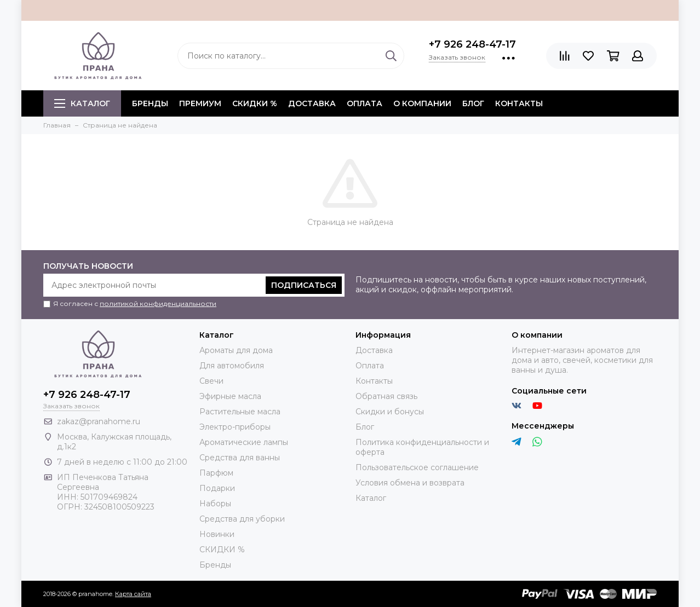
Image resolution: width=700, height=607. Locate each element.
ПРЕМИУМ (200, 103)
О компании (422, 103)
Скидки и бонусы (390, 412)
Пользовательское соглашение (417, 467)
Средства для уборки (242, 519)
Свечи (211, 381)
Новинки (217, 534)
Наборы (215, 504)
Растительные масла (240, 412)
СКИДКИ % (255, 103)
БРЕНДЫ (150, 103)
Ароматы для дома (236, 350)
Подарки (217, 488)
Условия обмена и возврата (410, 483)
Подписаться (304, 285)
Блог (473, 103)
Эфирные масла (230, 396)
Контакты (519, 103)
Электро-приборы (235, 427)
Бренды (215, 565)
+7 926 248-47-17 (472, 44)
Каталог (82, 103)
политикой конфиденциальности (158, 303)
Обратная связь (386, 396)
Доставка (312, 103)
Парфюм (216, 473)
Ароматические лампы (244, 442)
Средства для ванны (240, 458)
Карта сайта (133, 594)
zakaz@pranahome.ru (99, 421)
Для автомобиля (232, 366)
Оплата (365, 103)
